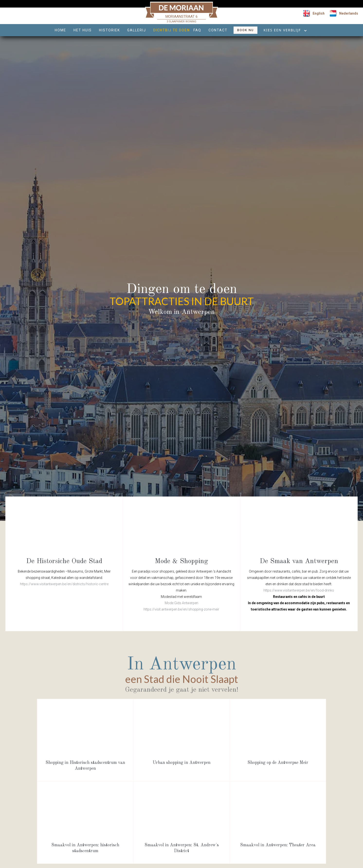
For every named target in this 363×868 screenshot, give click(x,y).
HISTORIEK (109, 30)
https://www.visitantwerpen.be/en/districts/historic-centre (64, 584)
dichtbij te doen (172, 30)
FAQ (197, 30)
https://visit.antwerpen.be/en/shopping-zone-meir (181, 609)
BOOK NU (245, 30)
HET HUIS (83, 30)
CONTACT (218, 30)
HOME (60, 30)
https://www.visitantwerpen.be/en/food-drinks (299, 590)
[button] (283, 31)
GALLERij (137, 30)
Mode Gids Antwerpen (181, 603)
